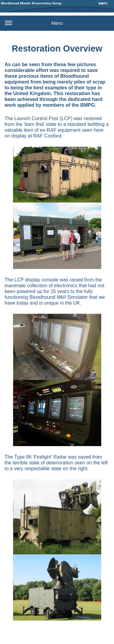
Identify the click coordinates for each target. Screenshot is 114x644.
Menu (34, 25)
